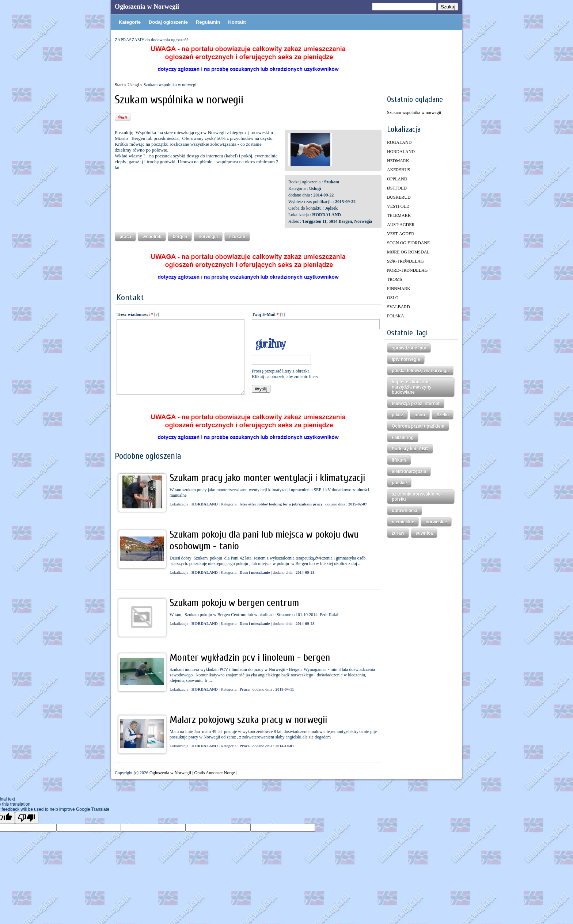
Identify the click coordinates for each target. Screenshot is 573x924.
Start (119, 85)
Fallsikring (403, 438)
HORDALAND (401, 152)
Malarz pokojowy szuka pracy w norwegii (248, 719)
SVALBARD (399, 307)
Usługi (133, 85)
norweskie (436, 522)
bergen (180, 237)
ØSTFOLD (397, 188)
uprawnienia (405, 511)
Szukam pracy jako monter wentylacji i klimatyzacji (267, 478)
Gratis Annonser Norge (214, 773)
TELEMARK (399, 215)
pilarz (397, 415)
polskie (399, 483)
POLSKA (396, 316)
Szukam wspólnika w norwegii (414, 112)
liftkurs (399, 460)
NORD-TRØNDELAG (407, 270)
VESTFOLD (398, 206)
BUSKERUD (399, 197)
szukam (237, 237)
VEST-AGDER (401, 234)
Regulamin (208, 22)
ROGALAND (399, 142)
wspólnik (152, 237)
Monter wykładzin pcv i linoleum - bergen (250, 657)
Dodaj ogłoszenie (168, 22)
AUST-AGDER (401, 225)
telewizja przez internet (416, 404)
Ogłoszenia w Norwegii (147, 7)
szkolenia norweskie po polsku (416, 497)
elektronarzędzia (409, 471)
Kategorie (130, 22)
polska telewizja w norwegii (420, 371)
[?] (157, 314)
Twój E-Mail (265, 314)
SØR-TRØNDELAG (405, 261)
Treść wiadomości (135, 314)
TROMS (394, 279)
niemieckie (403, 522)
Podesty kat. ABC (410, 449)
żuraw (398, 533)
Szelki (443, 415)
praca (125, 237)
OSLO (393, 298)
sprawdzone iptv (409, 348)
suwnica (424, 533)
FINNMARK (399, 289)
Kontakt (237, 22)
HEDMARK (398, 161)
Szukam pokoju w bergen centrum (234, 603)
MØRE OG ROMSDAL (408, 252)
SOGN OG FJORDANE (408, 243)
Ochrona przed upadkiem (418, 426)
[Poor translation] (27, 818)
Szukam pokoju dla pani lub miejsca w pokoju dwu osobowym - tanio (264, 540)
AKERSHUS (399, 170)
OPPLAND (397, 179)
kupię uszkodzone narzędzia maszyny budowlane (412, 387)
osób (420, 415)
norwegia (208, 237)
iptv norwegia (406, 359)
